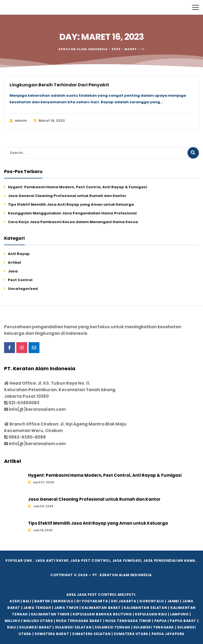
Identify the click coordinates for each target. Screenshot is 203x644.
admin (18, 121)
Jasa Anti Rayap (52, 561)
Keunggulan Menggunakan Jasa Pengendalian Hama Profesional (72, 213)
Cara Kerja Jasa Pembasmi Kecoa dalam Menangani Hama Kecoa (73, 222)
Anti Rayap (19, 254)
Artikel (14, 262)
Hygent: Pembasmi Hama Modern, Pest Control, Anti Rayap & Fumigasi (77, 187)
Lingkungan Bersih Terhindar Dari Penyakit (59, 85)
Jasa (13, 271)
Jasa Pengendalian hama (169, 561)
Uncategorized (23, 289)
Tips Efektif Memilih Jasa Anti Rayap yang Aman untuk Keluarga (71, 204)
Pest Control (20, 280)
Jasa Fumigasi (127, 561)
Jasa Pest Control (90, 561)
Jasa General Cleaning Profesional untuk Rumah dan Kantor (67, 196)
